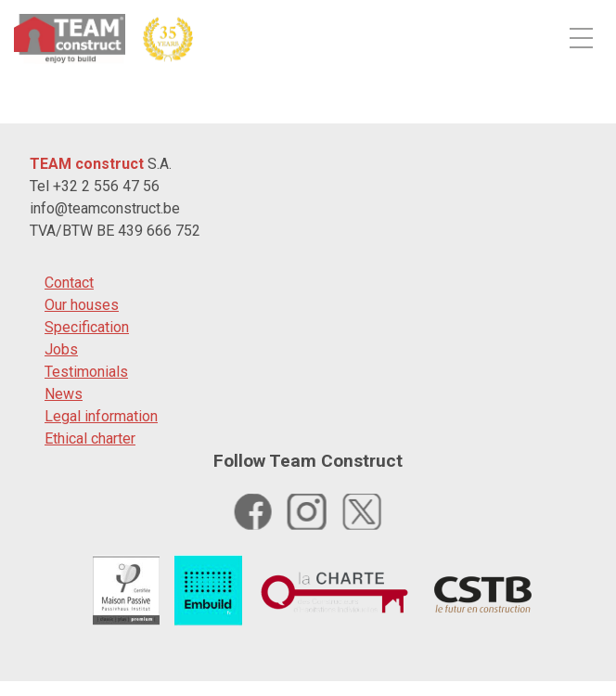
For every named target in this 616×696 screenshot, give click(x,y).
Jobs (61, 349)
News (64, 394)
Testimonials (86, 372)
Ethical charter (90, 438)
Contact (69, 283)
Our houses (82, 305)
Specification (87, 327)
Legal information (101, 416)
